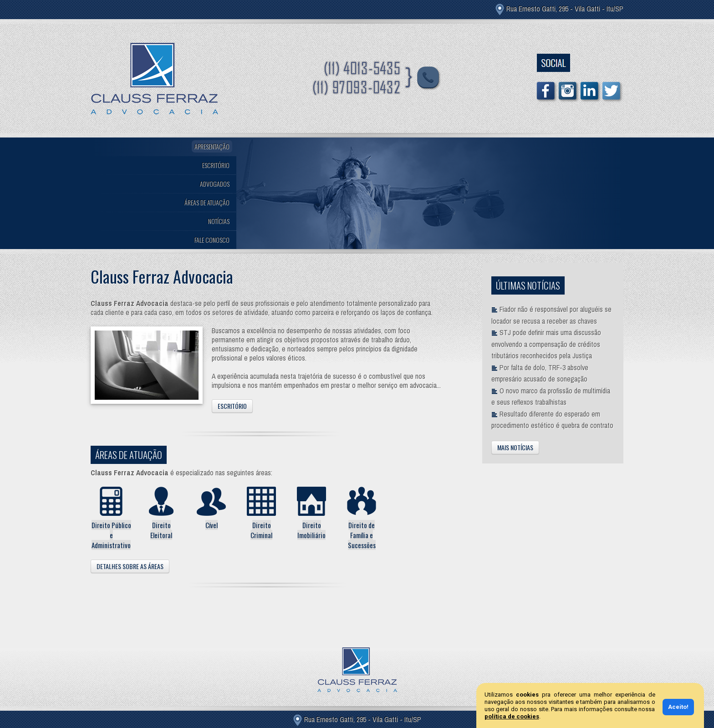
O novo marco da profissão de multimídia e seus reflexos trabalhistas (551, 397)
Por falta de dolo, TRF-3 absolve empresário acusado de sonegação (540, 374)
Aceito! (678, 707)
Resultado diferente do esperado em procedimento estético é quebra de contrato (552, 420)
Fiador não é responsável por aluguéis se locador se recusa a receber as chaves (551, 315)
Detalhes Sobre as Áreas (130, 566)
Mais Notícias (515, 447)
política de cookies (512, 716)
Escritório (232, 406)
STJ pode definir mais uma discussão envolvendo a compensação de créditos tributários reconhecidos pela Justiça (546, 344)
